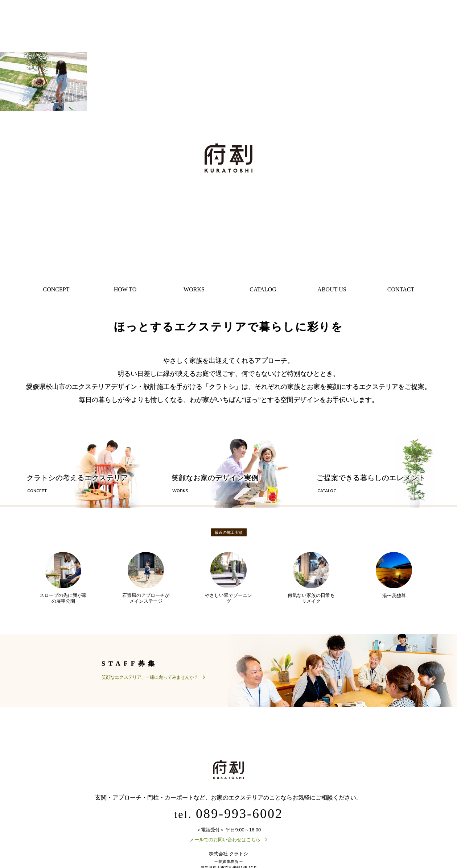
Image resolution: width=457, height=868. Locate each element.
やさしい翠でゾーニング (228, 579)
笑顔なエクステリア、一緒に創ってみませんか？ (150, 678)
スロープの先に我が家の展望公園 (63, 579)
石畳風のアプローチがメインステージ (146, 579)
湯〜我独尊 (394, 576)
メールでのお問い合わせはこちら (225, 841)
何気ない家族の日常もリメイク (311, 579)
